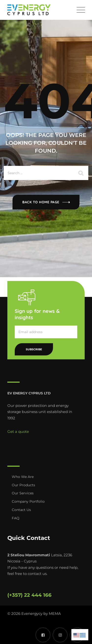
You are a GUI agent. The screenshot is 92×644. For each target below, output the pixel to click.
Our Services (23, 493)
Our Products (23, 485)
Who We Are (23, 477)
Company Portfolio (28, 501)
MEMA (55, 614)
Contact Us (21, 510)
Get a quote (18, 431)
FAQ (16, 518)
